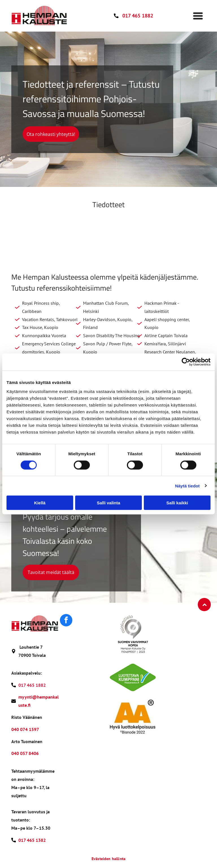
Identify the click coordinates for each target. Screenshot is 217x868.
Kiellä (40, 503)
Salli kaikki (177, 503)
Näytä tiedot (187, 486)
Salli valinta (109, 503)
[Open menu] (198, 16)
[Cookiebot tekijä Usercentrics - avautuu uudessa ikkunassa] (186, 362)
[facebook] (66, 621)
